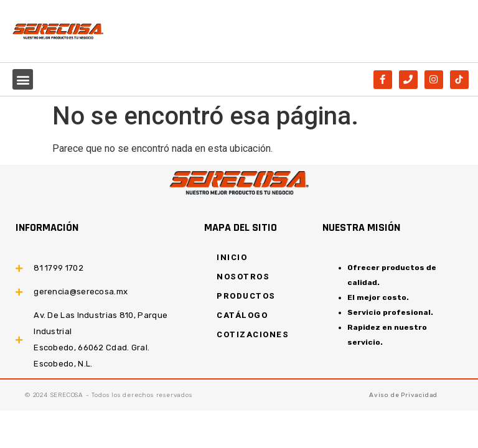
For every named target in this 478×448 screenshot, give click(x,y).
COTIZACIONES (253, 334)
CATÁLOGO (242, 315)
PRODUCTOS (246, 296)
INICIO (232, 257)
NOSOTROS (243, 277)
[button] (23, 79)
